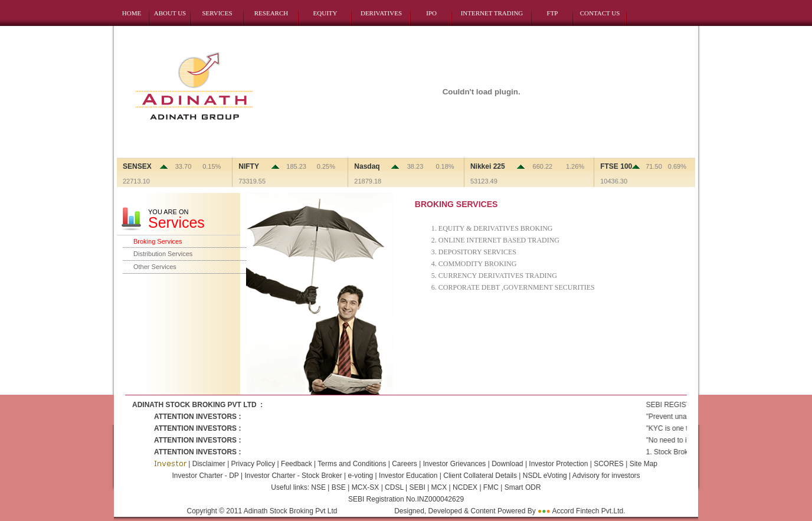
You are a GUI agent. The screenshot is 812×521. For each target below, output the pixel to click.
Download (507, 464)
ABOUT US (170, 13)
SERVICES (217, 13)
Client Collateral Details (480, 476)
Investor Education (408, 476)
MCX (439, 487)
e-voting (361, 476)
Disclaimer (209, 464)
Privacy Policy (252, 464)
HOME (132, 13)
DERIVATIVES (381, 13)
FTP (553, 13)
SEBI (416, 487)
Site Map (644, 464)
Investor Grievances (455, 464)
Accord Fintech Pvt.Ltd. (588, 511)
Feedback (297, 464)
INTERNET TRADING (492, 13)
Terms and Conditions (353, 464)
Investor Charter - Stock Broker (293, 476)
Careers (405, 464)
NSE (318, 487)
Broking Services (158, 241)
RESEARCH (271, 13)
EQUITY (325, 13)
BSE (340, 487)
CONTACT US (600, 13)
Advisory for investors (606, 476)
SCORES (610, 464)
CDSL (393, 487)
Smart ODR (521, 487)
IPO (431, 13)
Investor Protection (559, 464)
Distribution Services (163, 254)
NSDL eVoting (545, 476)
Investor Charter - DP (205, 476)
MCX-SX (365, 487)
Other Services (155, 267)
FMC (490, 487)
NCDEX (464, 487)
